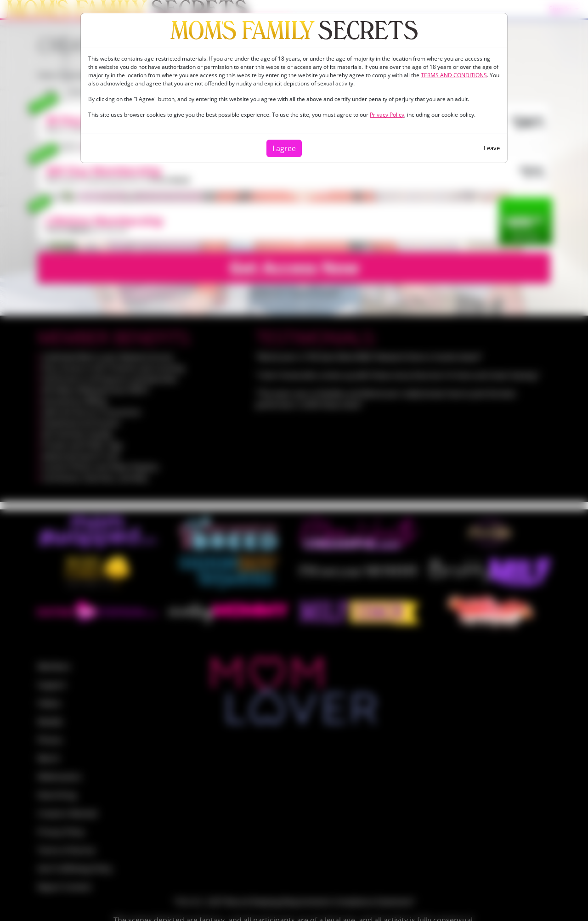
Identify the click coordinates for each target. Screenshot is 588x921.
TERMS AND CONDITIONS (454, 75)
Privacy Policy (387, 115)
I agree (284, 148)
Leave (492, 148)
